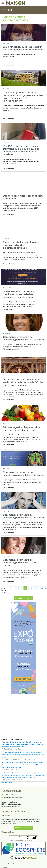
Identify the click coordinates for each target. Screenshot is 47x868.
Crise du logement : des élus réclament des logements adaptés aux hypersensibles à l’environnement (23, 97)
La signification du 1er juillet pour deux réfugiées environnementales (23, 48)
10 (42, 588)
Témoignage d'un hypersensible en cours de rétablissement (22, 429)
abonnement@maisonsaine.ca (14, 798)
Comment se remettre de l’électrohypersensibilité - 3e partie (23, 474)
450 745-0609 (9, 795)
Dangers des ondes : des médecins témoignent (23, 197)
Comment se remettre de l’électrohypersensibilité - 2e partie (23, 516)
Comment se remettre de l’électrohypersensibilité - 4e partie (23, 338)
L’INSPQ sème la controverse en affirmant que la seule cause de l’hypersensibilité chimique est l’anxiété (22, 150)
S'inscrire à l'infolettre (23, 598)
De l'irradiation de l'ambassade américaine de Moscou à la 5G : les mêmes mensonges (23, 382)
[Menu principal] (3, 3)
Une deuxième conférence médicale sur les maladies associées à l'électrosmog (18, 294)
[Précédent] (9, 588)
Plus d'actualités (7, 783)
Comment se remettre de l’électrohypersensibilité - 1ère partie (21, 563)
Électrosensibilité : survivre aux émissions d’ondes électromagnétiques (21, 245)
